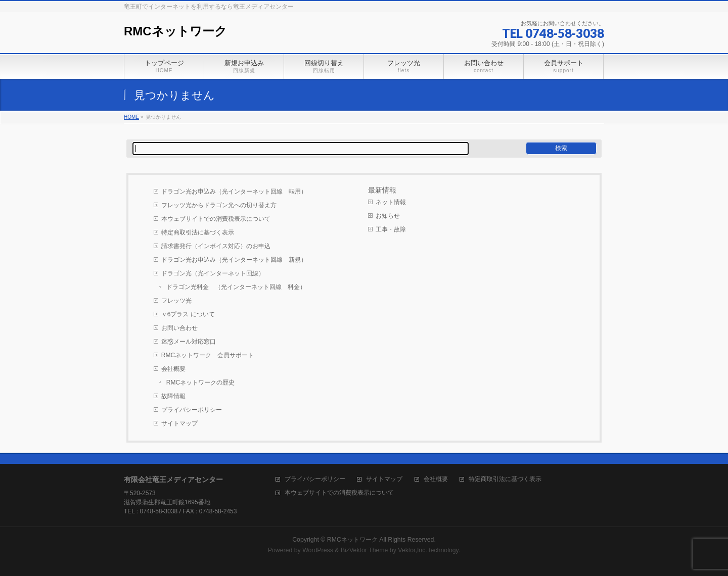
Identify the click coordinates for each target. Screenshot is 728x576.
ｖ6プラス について (188, 314)
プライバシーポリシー (192, 410)
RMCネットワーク (175, 31)
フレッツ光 (176, 301)
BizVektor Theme (365, 550)
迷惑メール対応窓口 (189, 342)
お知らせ (388, 216)
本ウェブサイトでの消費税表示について (216, 219)
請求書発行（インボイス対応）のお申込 (216, 246)
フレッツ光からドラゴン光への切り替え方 (219, 205)
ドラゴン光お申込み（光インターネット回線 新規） (234, 260)
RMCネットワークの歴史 (200, 382)
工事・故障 (391, 229)
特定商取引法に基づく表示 (198, 232)
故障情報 (173, 396)
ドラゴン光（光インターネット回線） (213, 273)
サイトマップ (179, 423)
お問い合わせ (179, 328)
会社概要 (173, 369)
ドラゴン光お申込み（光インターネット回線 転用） (234, 191)
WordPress (318, 550)
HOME (131, 117)
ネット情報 (391, 202)
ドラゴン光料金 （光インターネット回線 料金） (236, 287)
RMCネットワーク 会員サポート (208, 355)
